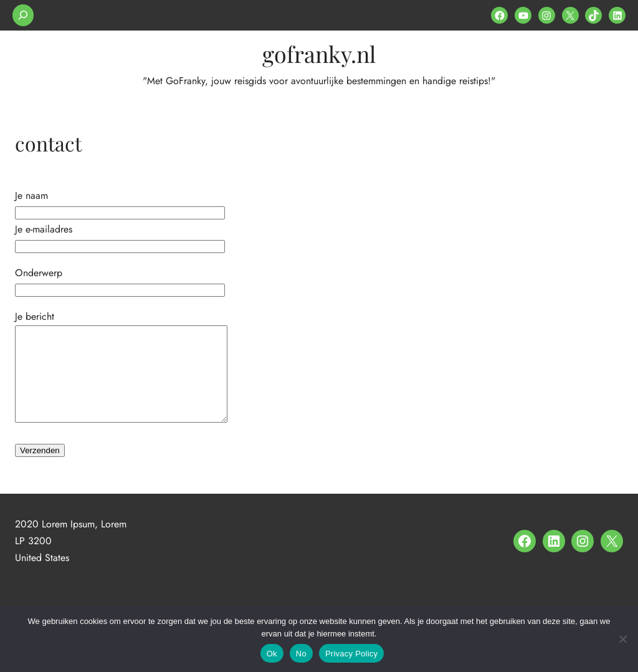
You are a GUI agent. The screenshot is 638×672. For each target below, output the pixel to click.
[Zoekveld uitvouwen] (23, 15)
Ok (272, 654)
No (301, 654)
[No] (622, 639)
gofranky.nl (319, 54)
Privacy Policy (351, 654)
